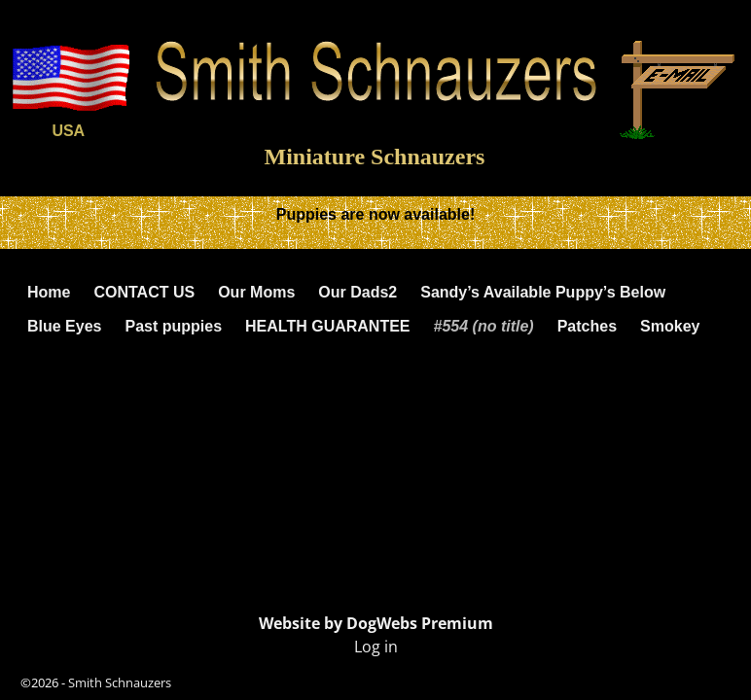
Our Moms (256, 292)
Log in (376, 647)
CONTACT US (144, 292)
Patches (587, 326)
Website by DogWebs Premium (376, 623)
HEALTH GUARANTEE (327, 326)
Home (49, 292)
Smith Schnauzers (120, 682)
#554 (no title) (484, 326)
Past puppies (173, 326)
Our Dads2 (358, 292)
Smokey (670, 326)
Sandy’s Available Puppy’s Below (543, 292)
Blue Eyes (64, 326)
